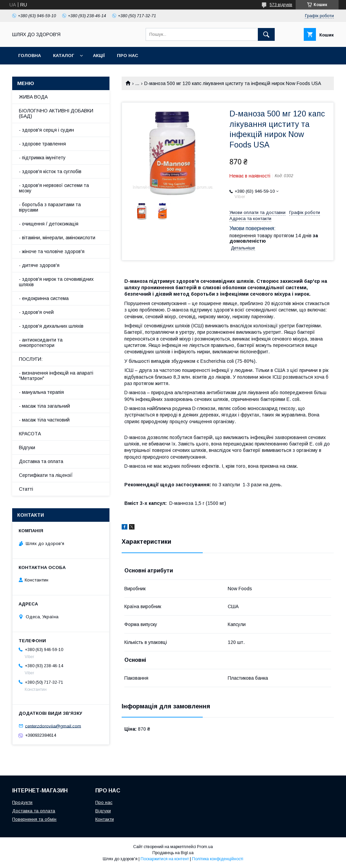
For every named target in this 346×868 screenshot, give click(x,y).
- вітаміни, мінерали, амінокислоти (57, 238)
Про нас (128, 56)
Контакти (105, 819)
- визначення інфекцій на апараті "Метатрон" (56, 376)
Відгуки (27, 447)
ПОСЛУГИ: (31, 359)
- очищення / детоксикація (49, 224)
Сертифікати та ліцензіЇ (46, 475)
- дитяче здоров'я (39, 265)
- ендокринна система (44, 298)
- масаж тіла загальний (44, 406)
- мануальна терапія (41, 392)
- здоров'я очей (36, 312)
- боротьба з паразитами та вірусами (50, 207)
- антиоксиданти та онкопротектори (41, 343)
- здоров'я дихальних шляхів (51, 326)
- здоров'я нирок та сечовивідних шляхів (56, 282)
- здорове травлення (42, 144)
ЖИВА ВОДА (33, 97)
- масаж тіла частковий (44, 420)
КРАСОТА (30, 434)
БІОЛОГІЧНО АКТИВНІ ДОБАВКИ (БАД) (56, 113)
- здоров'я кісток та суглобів (50, 171)
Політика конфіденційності (218, 859)
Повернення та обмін (34, 819)
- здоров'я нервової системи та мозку (54, 188)
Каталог (64, 56)
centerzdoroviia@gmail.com (53, 726)
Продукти (22, 802)
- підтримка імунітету (42, 158)
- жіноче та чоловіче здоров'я (52, 251)
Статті (26, 489)
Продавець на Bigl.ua (173, 853)
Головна (30, 56)
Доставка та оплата (41, 461)
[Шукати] (266, 34)
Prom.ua (205, 847)
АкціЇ (99, 56)
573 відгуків (281, 5)
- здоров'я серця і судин (46, 130)
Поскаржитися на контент (165, 859)
